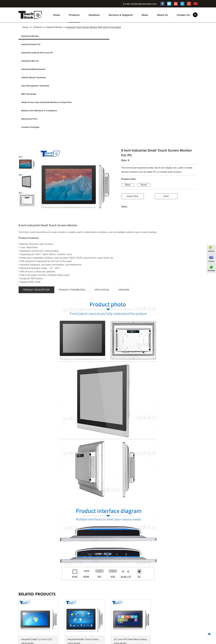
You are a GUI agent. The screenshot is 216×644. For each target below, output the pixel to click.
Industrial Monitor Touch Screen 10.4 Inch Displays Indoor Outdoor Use (85, 573)
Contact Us (183, 15)
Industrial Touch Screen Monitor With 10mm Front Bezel (94, 27)
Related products (40, 527)
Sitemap (23, 623)
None (166, 129)
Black (128, 118)
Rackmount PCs (120, 53)
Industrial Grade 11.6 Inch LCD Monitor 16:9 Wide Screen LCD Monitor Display (39, 573)
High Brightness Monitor (72, 641)
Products (74, 15)
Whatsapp (211, 271)
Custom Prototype (166, 53)
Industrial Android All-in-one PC (128, 36)
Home (57, 15)
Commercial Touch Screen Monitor (137, 641)
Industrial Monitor (54, 27)
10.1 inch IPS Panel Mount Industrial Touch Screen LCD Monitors (131, 573)
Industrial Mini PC (166, 36)
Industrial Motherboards (35, 45)
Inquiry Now (133, 129)
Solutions (94, 15)
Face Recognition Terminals (126, 45)
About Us (162, 15)
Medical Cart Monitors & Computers (80, 57)
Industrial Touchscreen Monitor (102, 641)
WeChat (211, 251)
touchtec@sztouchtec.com (144, 4)
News (145, 15)
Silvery (144, 118)
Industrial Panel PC (77, 36)
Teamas (211, 261)
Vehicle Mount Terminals (80, 45)
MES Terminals (164, 45)
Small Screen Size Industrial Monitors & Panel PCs (38, 57)
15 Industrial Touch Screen (44, 641)
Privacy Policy (47, 619)
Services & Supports (121, 15)
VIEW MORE (28, 577)
